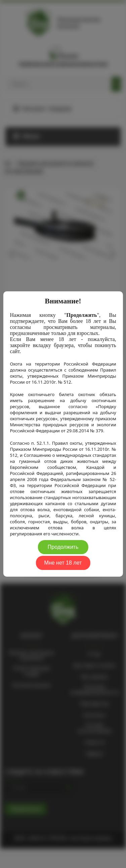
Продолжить (63, 547)
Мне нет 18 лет (63, 563)
